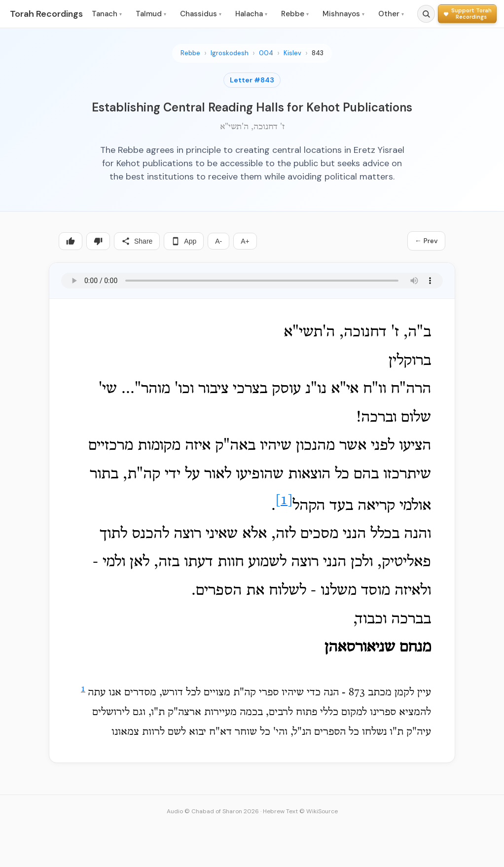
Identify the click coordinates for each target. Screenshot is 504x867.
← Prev (426, 241)
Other (391, 14)
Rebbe (295, 14)
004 (266, 53)
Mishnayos (343, 14)
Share (137, 241)
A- (218, 241)
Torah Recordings (46, 14)
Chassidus (201, 14)
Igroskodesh (230, 53)
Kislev (292, 53)
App (184, 241)
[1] (284, 501)
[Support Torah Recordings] (467, 14)
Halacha (251, 14)
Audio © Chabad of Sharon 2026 (213, 811)
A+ (245, 241)
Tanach (107, 14)
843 (318, 53)
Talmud (151, 14)
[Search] (426, 14)
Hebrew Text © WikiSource (300, 811)
